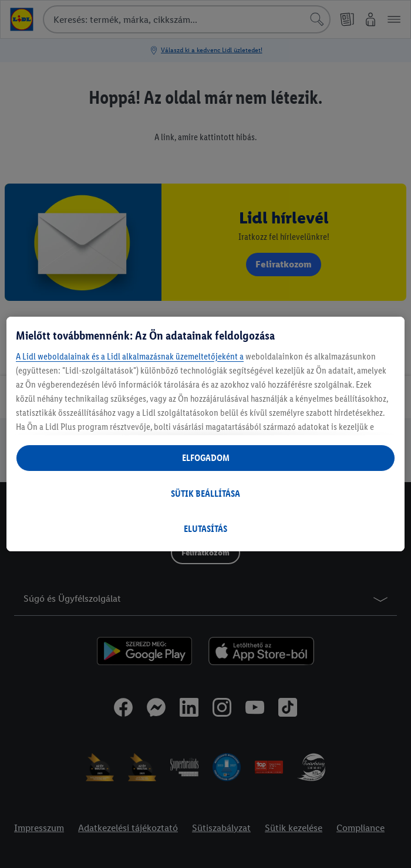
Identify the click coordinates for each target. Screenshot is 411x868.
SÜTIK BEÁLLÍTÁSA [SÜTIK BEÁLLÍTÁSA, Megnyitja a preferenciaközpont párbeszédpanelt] (206, 494)
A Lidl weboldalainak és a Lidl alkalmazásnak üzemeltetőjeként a (130, 356)
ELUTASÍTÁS (206, 529)
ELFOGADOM (206, 458)
